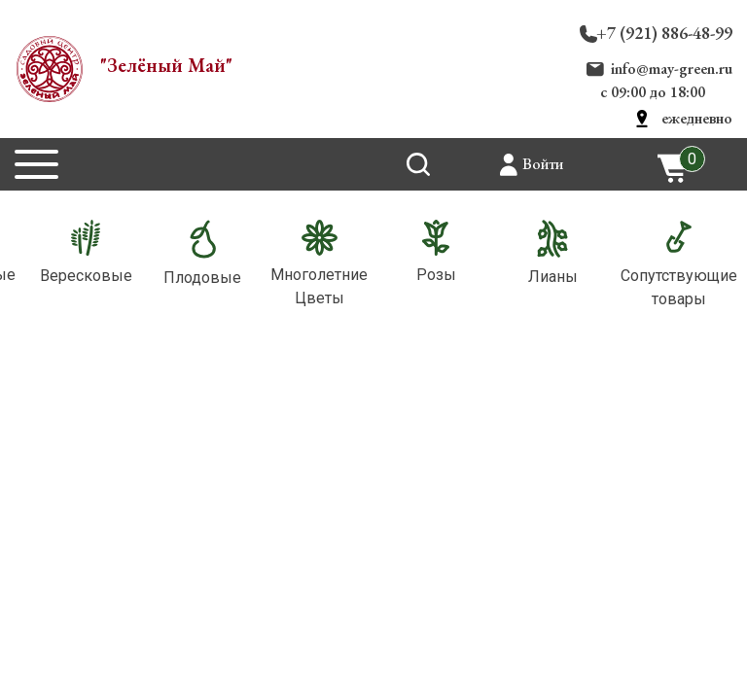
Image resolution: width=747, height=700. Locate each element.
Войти (543, 164)
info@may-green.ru (672, 69)
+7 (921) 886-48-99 (664, 33)
